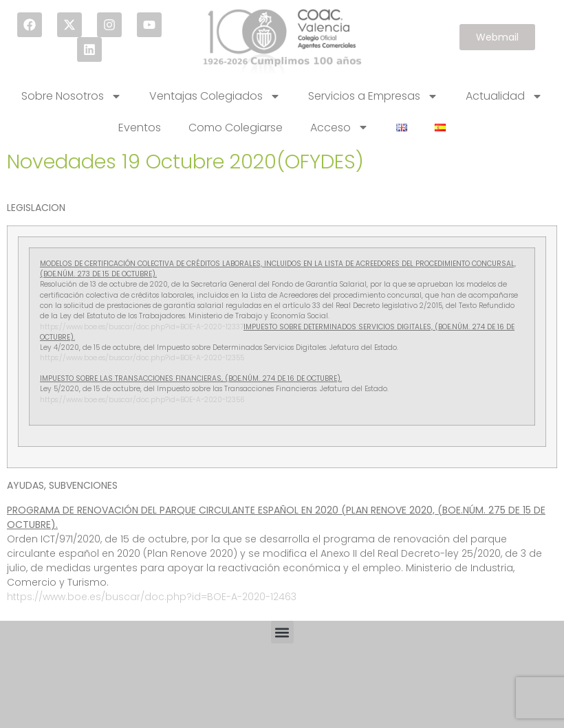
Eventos (140, 128)
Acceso (339, 127)
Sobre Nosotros (72, 96)
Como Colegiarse (236, 128)
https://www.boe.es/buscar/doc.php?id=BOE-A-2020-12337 (142, 327)
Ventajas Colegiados (215, 96)
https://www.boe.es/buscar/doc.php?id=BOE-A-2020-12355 (142, 358)
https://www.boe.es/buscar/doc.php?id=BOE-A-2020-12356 (142, 400)
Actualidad (504, 96)
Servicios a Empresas (373, 96)
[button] (282, 632)
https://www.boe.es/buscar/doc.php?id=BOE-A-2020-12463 (152, 597)
